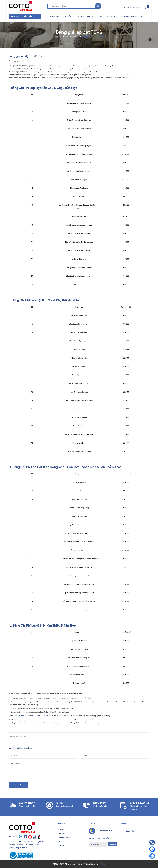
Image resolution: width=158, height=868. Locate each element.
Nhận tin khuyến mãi (99, 839)
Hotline (93, 824)
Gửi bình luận (19, 785)
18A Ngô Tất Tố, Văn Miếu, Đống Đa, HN (30, 842)
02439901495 (104, 831)
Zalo (123, 824)
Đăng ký (113, 844)
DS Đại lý (60, 841)
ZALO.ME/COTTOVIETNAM (43, 716)
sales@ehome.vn (20, 848)
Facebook (129, 831)
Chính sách (61, 833)
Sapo (103, 864)
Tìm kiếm (60, 845)
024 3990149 (22, 716)
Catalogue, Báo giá (64, 837)
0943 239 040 (34, 845)
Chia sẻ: (12, 737)
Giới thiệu (60, 829)
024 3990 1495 (21, 845)
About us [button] (61, 824)
